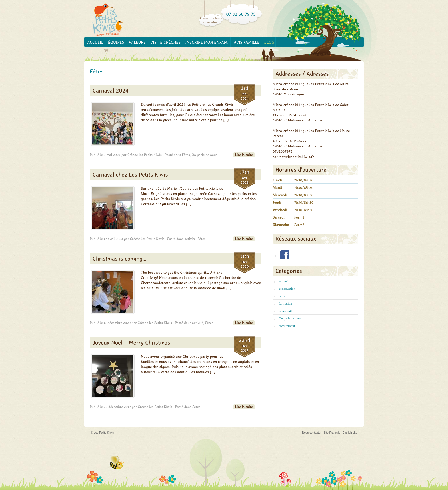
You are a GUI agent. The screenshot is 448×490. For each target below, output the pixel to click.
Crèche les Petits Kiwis (145, 155)
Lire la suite (244, 155)
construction (287, 289)
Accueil (95, 42)
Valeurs (137, 42)
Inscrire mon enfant (207, 42)
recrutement (287, 326)
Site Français (332, 433)
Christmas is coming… (120, 258)
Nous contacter (312, 433)
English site (350, 433)
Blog (269, 42)
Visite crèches (165, 42)
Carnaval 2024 (111, 90)
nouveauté (286, 311)
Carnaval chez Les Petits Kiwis (130, 174)
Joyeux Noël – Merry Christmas (131, 342)
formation (285, 304)
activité (190, 239)
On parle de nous (205, 155)
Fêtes (186, 155)
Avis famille (247, 42)
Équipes (116, 42)
